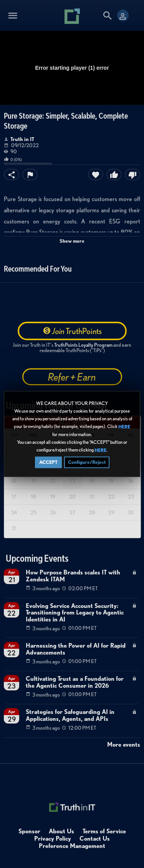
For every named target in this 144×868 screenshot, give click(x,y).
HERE (124, 428)
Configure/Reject (87, 464)
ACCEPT (48, 464)
